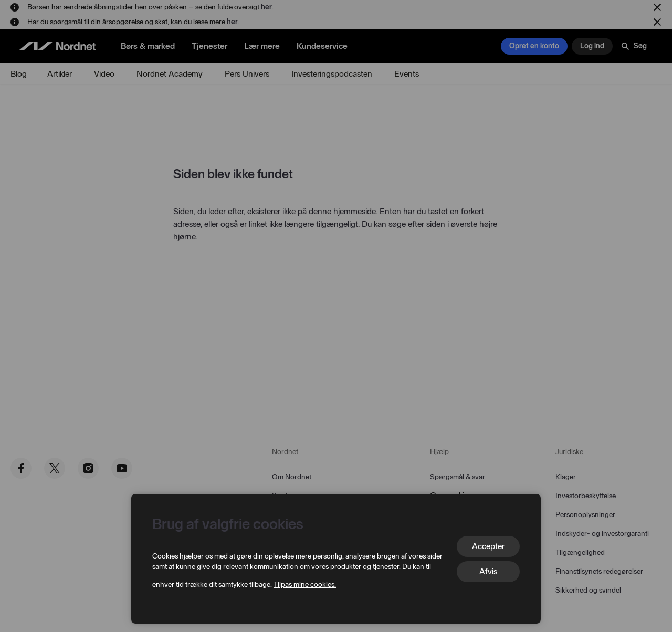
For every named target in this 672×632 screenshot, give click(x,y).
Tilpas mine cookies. (305, 584)
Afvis (488, 571)
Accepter (488, 546)
